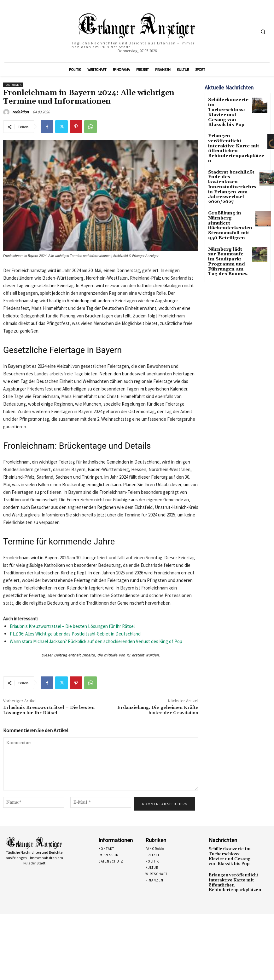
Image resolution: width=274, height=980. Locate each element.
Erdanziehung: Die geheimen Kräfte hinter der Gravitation (158, 710)
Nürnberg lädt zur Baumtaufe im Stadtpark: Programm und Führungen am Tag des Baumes (227, 220)
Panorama (13, 85)
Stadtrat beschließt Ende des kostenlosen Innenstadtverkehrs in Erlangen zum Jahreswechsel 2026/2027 (228, 159)
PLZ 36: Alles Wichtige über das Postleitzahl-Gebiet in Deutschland (75, 634)
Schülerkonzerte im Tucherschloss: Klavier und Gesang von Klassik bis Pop (228, 106)
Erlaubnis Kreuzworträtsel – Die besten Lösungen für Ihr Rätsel (72, 626)
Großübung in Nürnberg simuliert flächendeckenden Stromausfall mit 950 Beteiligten (227, 191)
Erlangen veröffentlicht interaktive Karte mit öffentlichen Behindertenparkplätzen (233, 130)
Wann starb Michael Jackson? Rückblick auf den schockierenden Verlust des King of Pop (96, 641)
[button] (263, 31)
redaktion (20, 112)
